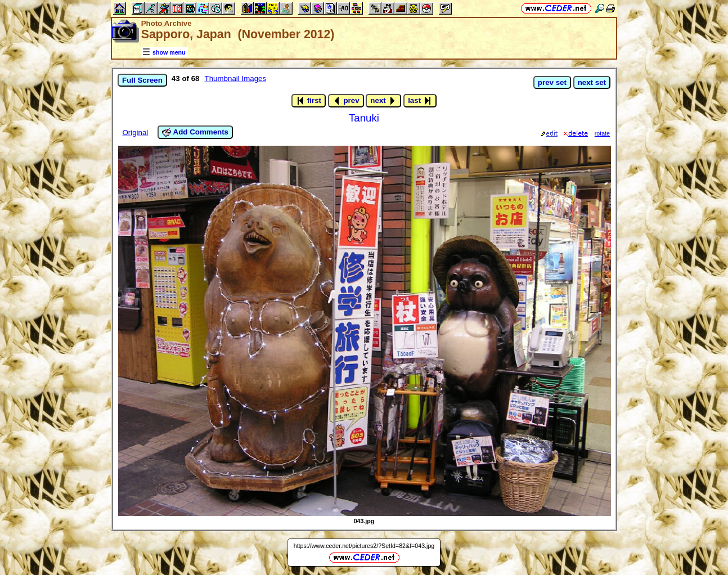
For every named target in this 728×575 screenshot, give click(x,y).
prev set (552, 82)
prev (346, 101)
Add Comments (195, 132)
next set (592, 82)
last (420, 101)
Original (135, 132)
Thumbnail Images (236, 78)
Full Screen (142, 80)
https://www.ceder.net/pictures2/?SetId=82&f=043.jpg (364, 546)
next (383, 101)
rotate (602, 133)
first (309, 101)
